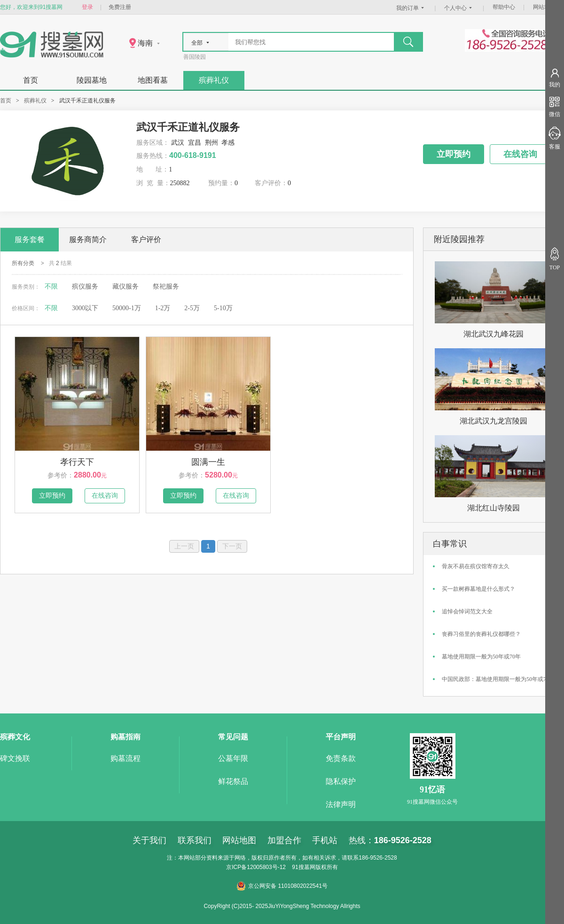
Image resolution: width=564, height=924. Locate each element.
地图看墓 (153, 80)
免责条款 (341, 758)
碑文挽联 (15, 758)
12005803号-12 (266, 867)
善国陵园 (195, 57)
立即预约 (454, 154)
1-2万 (163, 308)
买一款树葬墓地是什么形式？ (478, 589)
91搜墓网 (303, 867)
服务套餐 (30, 239)
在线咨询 (520, 154)
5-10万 (223, 308)
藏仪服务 (125, 286)
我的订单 (411, 8)
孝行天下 (77, 462)
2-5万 (192, 308)
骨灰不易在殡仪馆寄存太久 (476, 566)
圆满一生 (208, 462)
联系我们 (195, 840)
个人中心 (459, 8)
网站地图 (544, 7)
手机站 (325, 840)
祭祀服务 (166, 286)
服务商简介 (88, 239)
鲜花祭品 (233, 781)
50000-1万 (127, 308)
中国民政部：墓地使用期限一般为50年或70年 (498, 679)
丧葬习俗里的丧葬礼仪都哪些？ (481, 634)
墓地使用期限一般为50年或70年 (481, 657)
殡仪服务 (85, 286)
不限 (51, 286)
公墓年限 (233, 758)
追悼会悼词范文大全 (467, 611)
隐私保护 (341, 781)
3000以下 (85, 308)
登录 (87, 7)
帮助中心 (504, 7)
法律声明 (341, 804)
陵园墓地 (92, 80)
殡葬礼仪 (214, 80)
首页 (31, 80)
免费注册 (120, 7)
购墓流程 (125, 758)
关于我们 (149, 840)
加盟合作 (284, 840)
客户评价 (146, 239)
